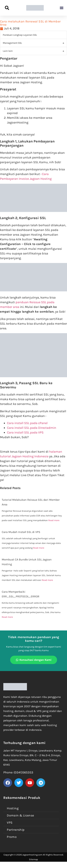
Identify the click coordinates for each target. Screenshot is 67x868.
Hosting (13, 808)
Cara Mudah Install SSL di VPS (21, 532)
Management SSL (12, 43)
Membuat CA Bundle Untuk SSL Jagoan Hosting (27, 562)
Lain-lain (8, 51)
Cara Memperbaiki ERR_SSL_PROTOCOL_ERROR (21, 594)
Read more (54, 520)
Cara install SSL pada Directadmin (32, 428)
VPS (10, 823)
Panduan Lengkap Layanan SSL (20, 35)
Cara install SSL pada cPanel (27, 423)
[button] (61, 8)
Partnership (16, 830)
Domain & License (20, 815)
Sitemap (33, 859)
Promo (12, 837)
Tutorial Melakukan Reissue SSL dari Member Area (31, 502)
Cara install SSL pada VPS (25, 432)
